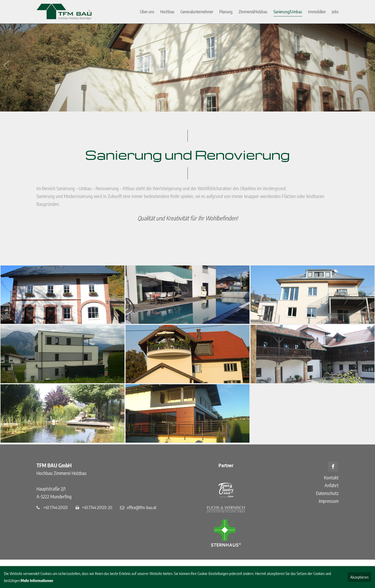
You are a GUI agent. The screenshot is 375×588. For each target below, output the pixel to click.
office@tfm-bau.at (142, 507)
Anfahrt (332, 485)
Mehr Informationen (37, 580)
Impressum (329, 501)
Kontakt (331, 477)
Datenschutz (327, 493)
